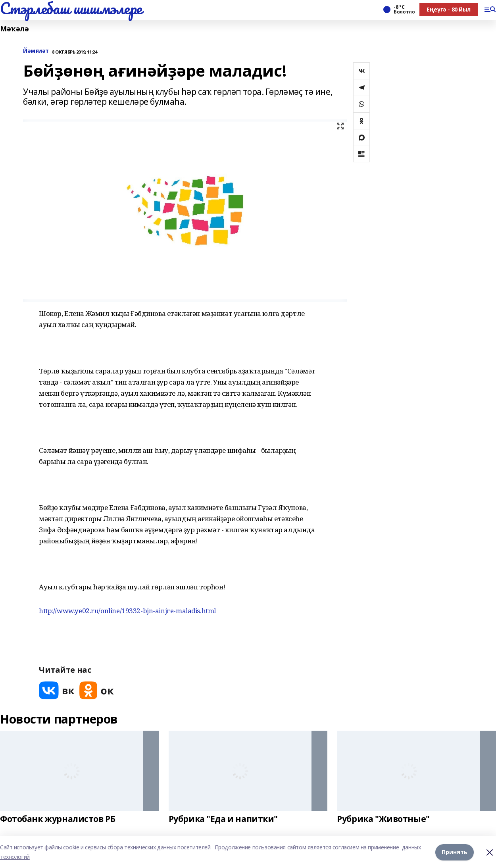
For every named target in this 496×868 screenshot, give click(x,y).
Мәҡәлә (14, 29)
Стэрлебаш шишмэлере (71, 8)
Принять (455, 852)
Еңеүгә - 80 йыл (449, 9)
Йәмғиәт (36, 51)
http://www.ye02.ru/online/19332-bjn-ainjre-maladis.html (127, 611)
